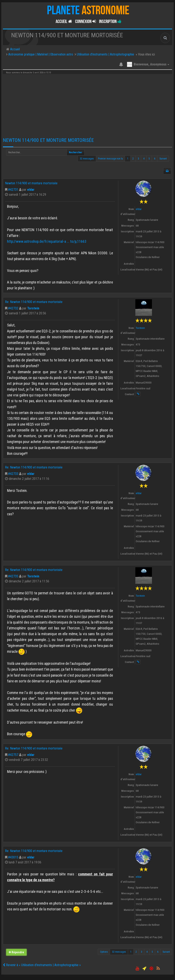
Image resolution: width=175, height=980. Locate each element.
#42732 (13, 308)
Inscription (110, 22)
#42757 (13, 755)
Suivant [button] (163, 159)
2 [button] (133, 159)
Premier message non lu (110, 159)
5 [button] (149, 159)
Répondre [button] (16, 952)
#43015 (13, 857)
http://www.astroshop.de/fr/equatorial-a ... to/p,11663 (47, 241)
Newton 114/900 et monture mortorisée (48, 140)
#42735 (13, 576)
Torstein (33, 308)
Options (104, 952)
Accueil (64, 22)
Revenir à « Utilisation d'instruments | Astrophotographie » (42, 965)
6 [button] (155, 159)
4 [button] (144, 159)
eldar (31, 190)
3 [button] (138, 159)
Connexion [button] (86, 22)
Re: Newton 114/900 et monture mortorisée (34, 302)
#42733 (13, 474)
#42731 (13, 190)
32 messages (87, 159)
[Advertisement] (87, 104)
